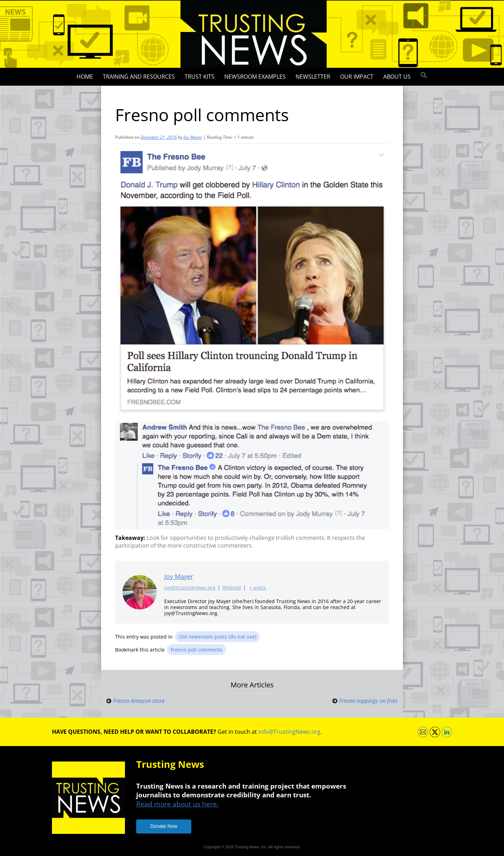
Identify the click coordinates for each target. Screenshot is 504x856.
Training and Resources (139, 77)
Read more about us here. (177, 804)
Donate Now (164, 826)
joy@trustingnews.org (190, 588)
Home (85, 77)
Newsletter (313, 77)
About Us (397, 77)
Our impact (357, 77)
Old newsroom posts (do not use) (217, 637)
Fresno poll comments (197, 650)
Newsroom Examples (255, 77)
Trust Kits (200, 77)
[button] (424, 76)
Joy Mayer (193, 137)
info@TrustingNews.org (289, 732)
